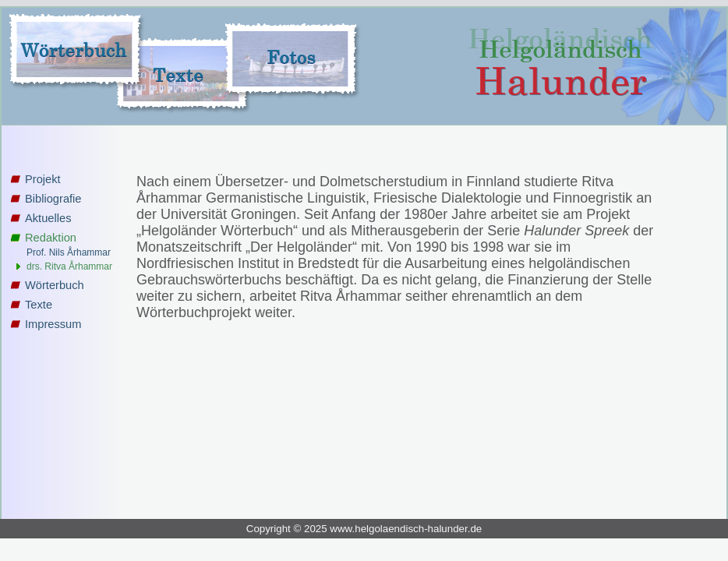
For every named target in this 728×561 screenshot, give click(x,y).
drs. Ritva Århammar (69, 266)
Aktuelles (48, 218)
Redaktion (51, 238)
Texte (39, 305)
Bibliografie (53, 199)
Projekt (43, 179)
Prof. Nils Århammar (69, 252)
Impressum (53, 324)
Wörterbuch (55, 285)
